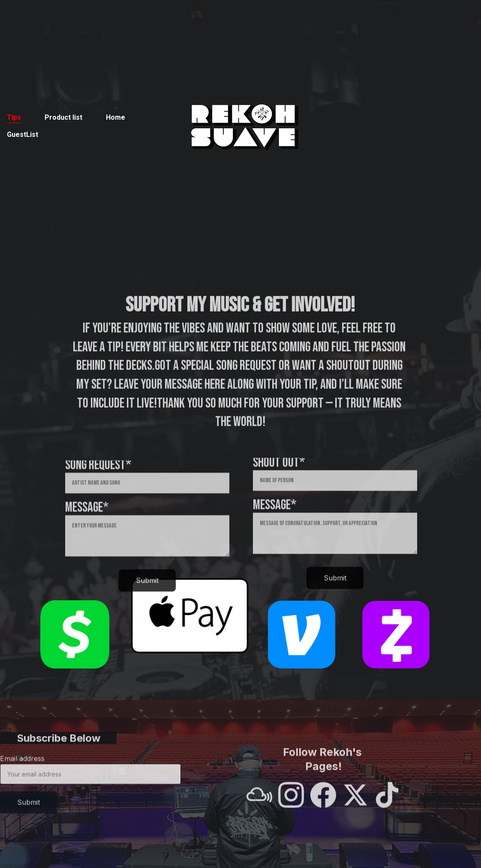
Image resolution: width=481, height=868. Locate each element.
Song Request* (98, 475)
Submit (147, 590)
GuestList (23, 135)
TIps (14, 117)
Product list (63, 117)
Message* (87, 518)
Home (116, 117)
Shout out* (279, 472)
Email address (22, 764)
